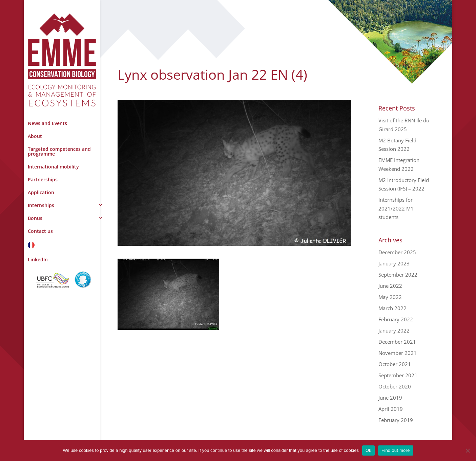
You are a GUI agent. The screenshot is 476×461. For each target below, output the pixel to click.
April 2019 (391, 409)
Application (41, 192)
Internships (41, 205)
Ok (368, 450)
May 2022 (390, 297)
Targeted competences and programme (59, 151)
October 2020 (395, 386)
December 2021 (397, 342)
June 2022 (390, 286)
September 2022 (398, 275)
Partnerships (43, 179)
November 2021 (398, 353)
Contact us (40, 231)
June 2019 (390, 398)
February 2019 (396, 420)
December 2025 (397, 252)
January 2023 (394, 263)
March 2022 (392, 308)
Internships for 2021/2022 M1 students (396, 208)
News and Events (47, 123)
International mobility (53, 167)
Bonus (35, 218)
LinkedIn (38, 259)
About (35, 136)
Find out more (396, 450)
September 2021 (398, 375)
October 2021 (395, 364)
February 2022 (396, 319)
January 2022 (394, 330)
